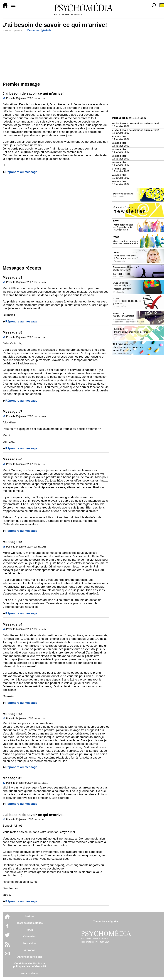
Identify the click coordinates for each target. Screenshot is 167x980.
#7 (4, 416)
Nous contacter (30, 973)
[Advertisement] (56, 56)
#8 (4, 337)
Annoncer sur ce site (30, 957)
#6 (4, 464)
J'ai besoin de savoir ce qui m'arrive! (135, 124)
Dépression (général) (39, 30)
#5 (4, 547)
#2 (4, 783)
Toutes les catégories (106, 922)
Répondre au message (21, 172)
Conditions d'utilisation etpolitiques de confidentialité (30, 965)
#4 (4, 629)
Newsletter (30, 943)
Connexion (30, 937)
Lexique (30, 916)
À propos (30, 950)
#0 (4, 98)
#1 (4, 819)
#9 (4, 282)
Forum (30, 930)
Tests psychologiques (30, 923)
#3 (4, 718)
